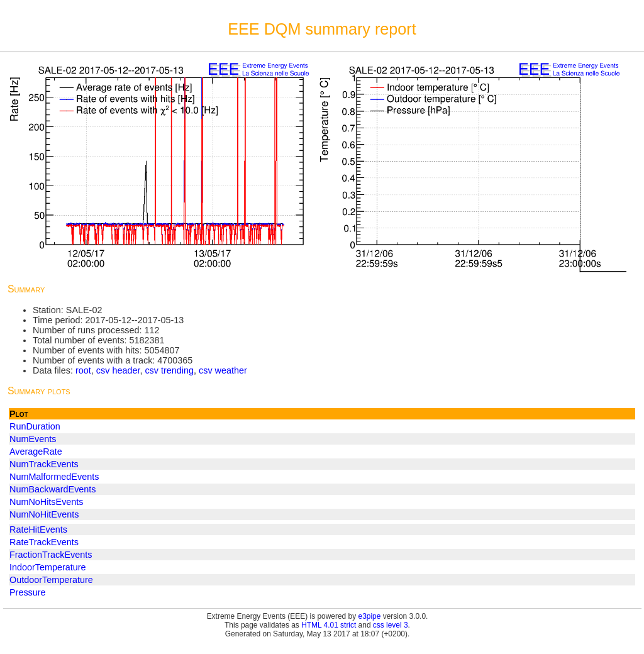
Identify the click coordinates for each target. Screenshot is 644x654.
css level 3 (391, 625)
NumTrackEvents (44, 464)
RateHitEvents (38, 529)
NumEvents (33, 439)
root (83, 370)
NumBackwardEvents (53, 489)
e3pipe (370, 616)
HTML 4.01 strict (329, 625)
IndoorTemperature (48, 567)
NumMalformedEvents (54, 477)
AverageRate (36, 452)
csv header (118, 370)
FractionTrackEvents (51, 555)
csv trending (169, 370)
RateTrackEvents (44, 542)
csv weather (223, 370)
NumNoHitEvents (44, 514)
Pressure (28, 592)
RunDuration (35, 426)
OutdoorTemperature (51, 580)
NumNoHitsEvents (47, 502)
